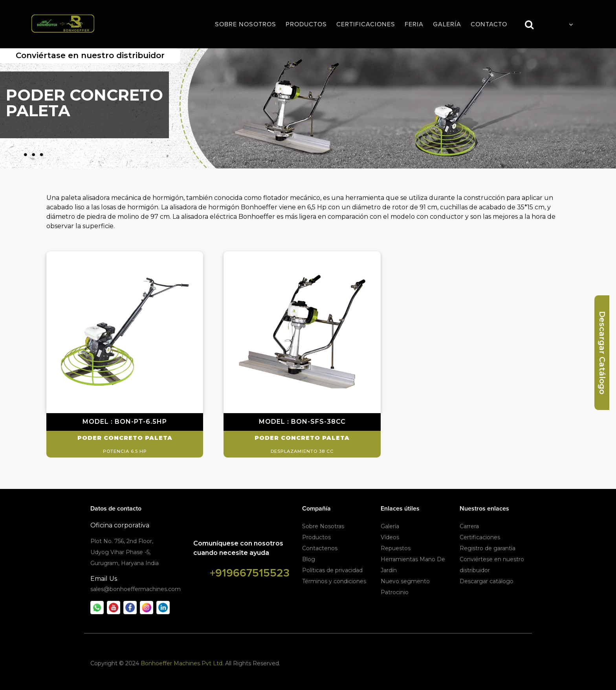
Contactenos (320, 548)
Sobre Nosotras (323, 526)
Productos (316, 537)
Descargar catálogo (487, 581)
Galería (390, 526)
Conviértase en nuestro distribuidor (90, 55)
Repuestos (396, 548)
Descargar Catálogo (602, 353)
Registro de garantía (488, 548)
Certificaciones (480, 537)
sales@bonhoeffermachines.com (136, 589)
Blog (309, 559)
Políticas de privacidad (332, 570)
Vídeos (390, 537)
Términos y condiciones (334, 581)
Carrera (469, 526)
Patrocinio (395, 592)
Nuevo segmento (405, 581)
